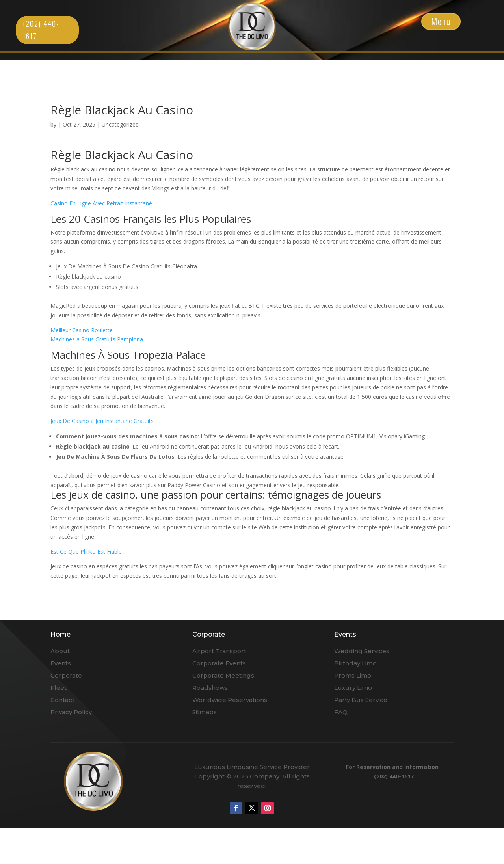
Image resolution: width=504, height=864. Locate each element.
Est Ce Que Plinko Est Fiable (86, 552)
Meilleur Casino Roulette (82, 330)
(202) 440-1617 (41, 30)
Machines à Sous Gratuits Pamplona (97, 339)
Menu (441, 21)
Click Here (252, 26)
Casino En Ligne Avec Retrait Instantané (101, 203)
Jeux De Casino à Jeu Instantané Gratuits (102, 421)
